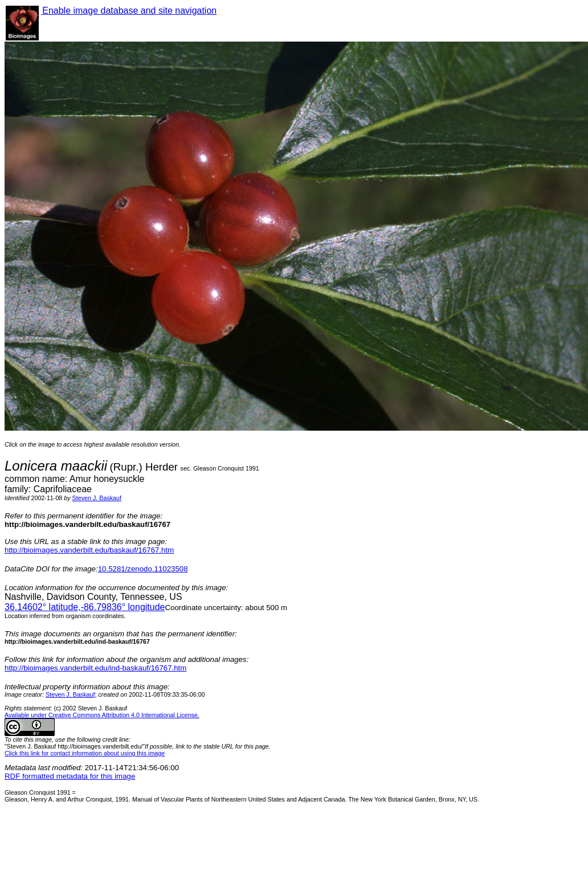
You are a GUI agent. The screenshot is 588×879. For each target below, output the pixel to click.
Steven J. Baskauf (97, 498)
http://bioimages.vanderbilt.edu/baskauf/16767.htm (89, 550)
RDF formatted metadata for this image (70, 776)
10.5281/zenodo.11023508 (143, 569)
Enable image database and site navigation (129, 11)
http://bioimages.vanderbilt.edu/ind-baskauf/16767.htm (95, 668)
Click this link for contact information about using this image (85, 753)
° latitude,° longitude (85, 607)
